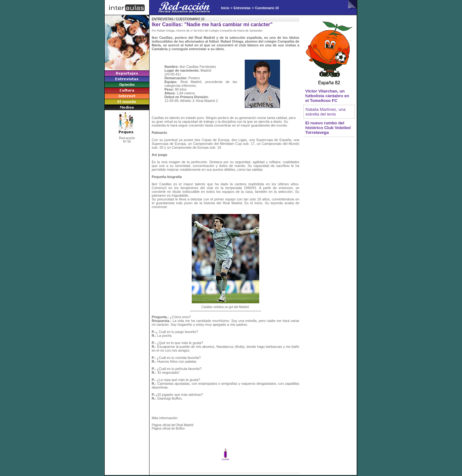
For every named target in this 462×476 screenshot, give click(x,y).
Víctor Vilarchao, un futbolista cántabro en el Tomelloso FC (327, 96)
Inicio (225, 8)
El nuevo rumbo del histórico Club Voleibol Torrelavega (328, 128)
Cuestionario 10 (267, 8)
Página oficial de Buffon (168, 428)
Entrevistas (242, 8)
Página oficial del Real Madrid (173, 425)
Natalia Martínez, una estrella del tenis (326, 112)
